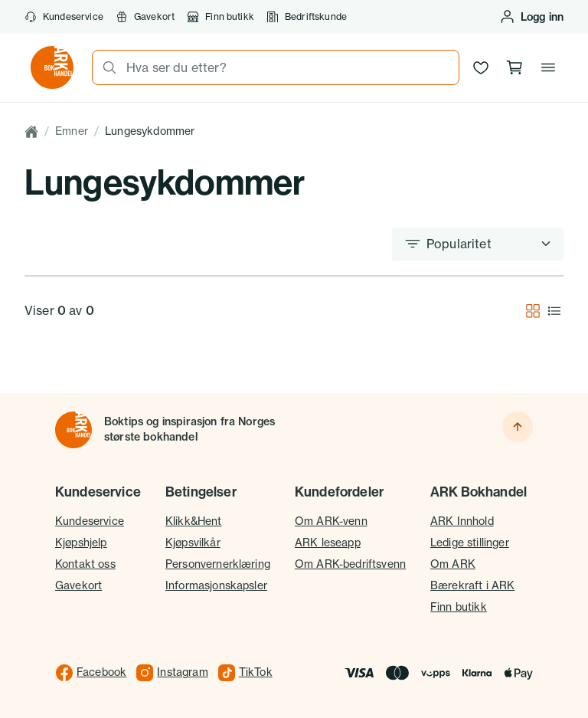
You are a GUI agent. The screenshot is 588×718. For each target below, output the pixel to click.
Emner (72, 131)
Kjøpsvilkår (193, 543)
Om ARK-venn (331, 521)
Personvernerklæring (218, 564)
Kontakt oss (85, 564)
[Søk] (105, 67)
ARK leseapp (328, 543)
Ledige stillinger (470, 543)
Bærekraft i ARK (472, 585)
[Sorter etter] (478, 244)
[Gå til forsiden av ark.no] (52, 67)
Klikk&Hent (194, 521)
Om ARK (453, 564)
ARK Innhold (462, 521)
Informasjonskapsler (216, 585)
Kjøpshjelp (81, 543)
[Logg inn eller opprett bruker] (531, 17)
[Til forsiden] (73, 430)
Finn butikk (220, 17)
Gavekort (145, 17)
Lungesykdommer (150, 131)
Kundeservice (64, 17)
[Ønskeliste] (481, 67)
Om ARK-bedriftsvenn (350, 564)
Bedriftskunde (307, 17)
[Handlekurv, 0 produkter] (514, 67)
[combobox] (288, 67)
